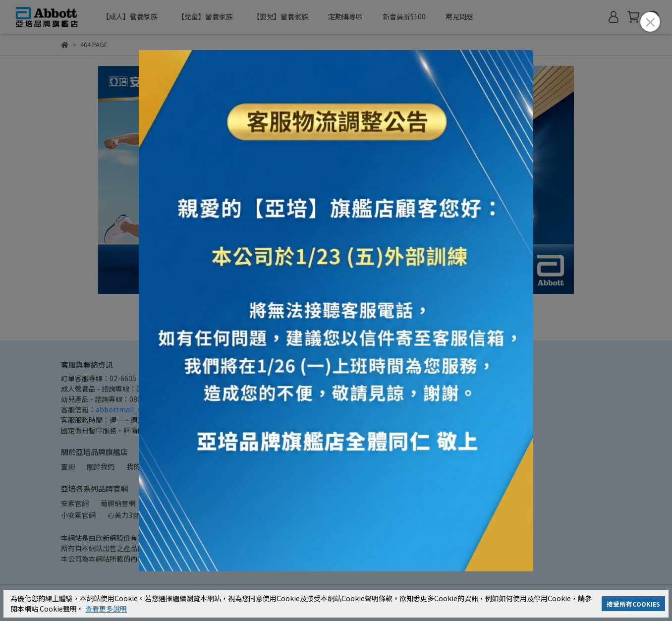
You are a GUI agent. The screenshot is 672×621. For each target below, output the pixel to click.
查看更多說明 (106, 609)
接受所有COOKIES (633, 604)
